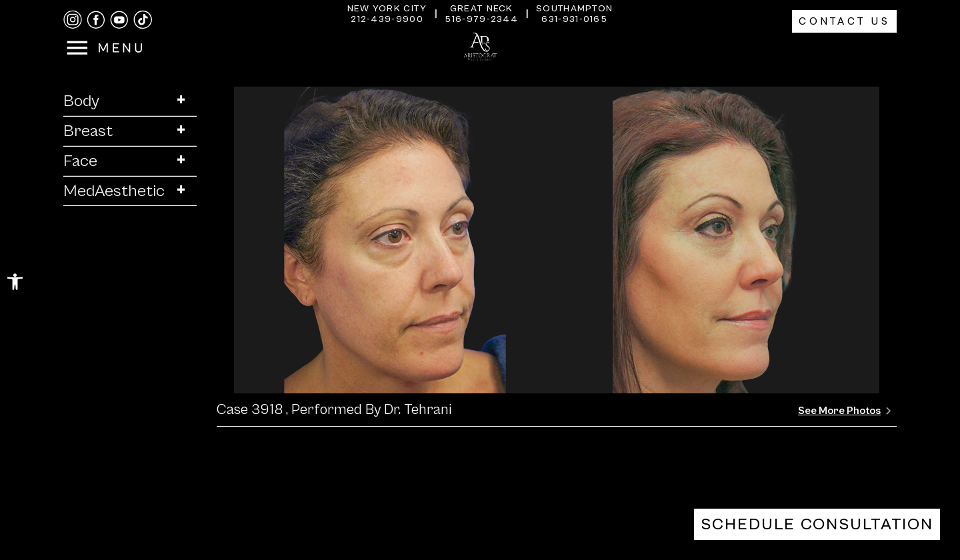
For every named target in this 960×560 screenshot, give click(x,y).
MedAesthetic (130, 191)
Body (130, 101)
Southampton (574, 9)
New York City (387, 9)
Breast (130, 131)
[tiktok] (143, 20)
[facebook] (96, 20)
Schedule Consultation (817, 524)
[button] (15, 282)
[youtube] (119, 20)
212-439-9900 (387, 19)
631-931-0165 (574, 19)
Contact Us (844, 21)
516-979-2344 (481, 19)
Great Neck (482, 9)
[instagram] (73, 20)
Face (130, 161)
